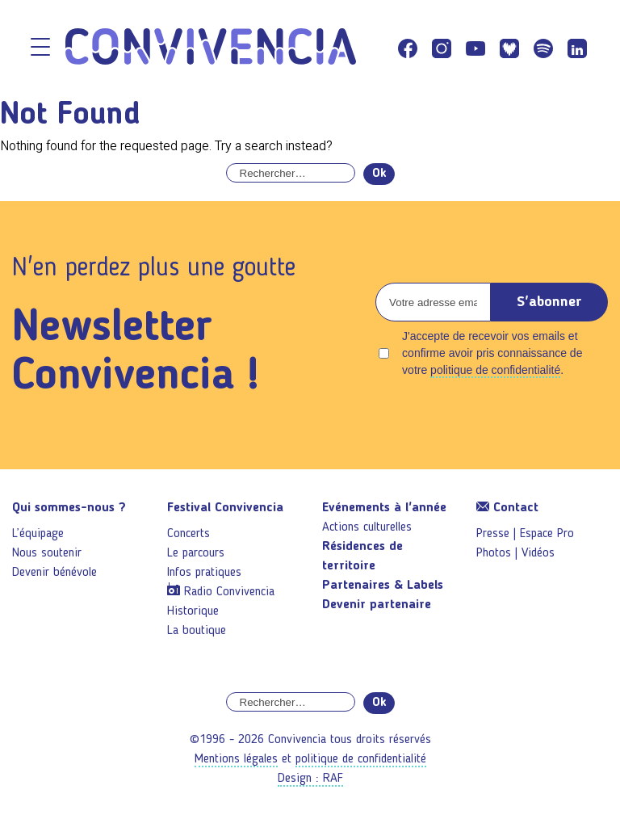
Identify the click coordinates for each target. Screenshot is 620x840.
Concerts (189, 534)
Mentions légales (236, 759)
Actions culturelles (367, 527)
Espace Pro (547, 534)
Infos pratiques (204, 573)
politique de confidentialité (495, 370)
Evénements (384, 508)
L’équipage (38, 534)
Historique (193, 611)
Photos (494, 553)
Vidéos (538, 553)
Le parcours (196, 553)
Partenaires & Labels (383, 586)
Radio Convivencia (229, 592)
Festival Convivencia (225, 508)
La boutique (197, 631)
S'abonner (549, 302)
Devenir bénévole (54, 573)
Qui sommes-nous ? (69, 508)
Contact (507, 508)
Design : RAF (310, 779)
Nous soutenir (47, 553)
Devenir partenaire (377, 605)
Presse (493, 534)
